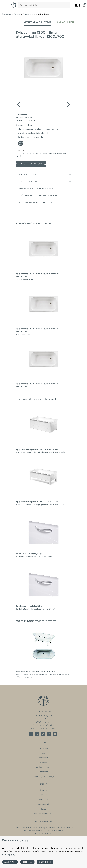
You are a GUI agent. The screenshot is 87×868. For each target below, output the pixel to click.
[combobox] (47, 5)
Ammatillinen (65, 22)
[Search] (21, 5)
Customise (45, 862)
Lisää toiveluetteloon (31, 164)
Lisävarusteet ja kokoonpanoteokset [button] (45, 195)
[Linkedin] (37, 734)
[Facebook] (31, 734)
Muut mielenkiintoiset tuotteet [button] (45, 202)
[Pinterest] (43, 734)
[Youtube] (55, 734)
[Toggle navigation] (5, 5)
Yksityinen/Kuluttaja (38, 22)
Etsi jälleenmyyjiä (45, 182)
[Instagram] (49, 734)
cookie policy (9, 855)
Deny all (27, 862)
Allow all (10, 862)
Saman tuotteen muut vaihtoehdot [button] (45, 189)
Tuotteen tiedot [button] (45, 175)
